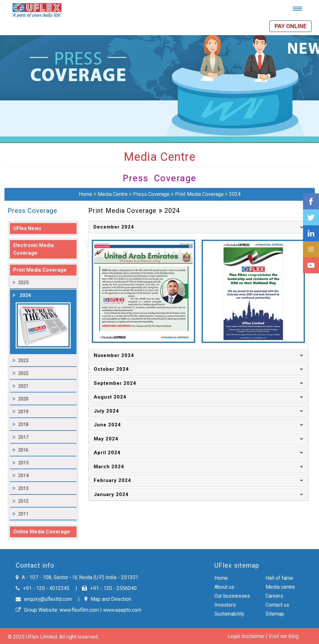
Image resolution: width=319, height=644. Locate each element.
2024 (235, 194)
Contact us (277, 605)
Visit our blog (284, 636)
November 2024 (114, 355)
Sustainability (229, 614)
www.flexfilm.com (79, 610)
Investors (225, 605)
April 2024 (107, 453)
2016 (23, 450)
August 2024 (110, 397)
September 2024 (115, 383)
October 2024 (111, 369)
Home (85, 194)
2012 (23, 501)
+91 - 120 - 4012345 (43, 588)
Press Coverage (151, 194)
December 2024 (114, 227)
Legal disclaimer (246, 636)
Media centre (280, 587)
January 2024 (111, 494)
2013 (23, 488)
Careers (274, 596)
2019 (23, 412)
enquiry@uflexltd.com (44, 599)
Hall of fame (279, 578)
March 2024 (109, 467)
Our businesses (232, 596)
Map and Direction (108, 599)
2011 (23, 514)
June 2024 (107, 425)
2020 (23, 399)
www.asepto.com (122, 610)
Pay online (291, 26)
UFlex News (27, 228)
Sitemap (275, 614)
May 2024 (106, 439)
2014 (23, 476)
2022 (23, 373)
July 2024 (106, 411)
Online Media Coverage (42, 532)
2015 (23, 463)
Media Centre (113, 194)
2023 (23, 361)
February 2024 (112, 480)
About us (224, 587)
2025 (23, 283)
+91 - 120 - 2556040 (109, 588)
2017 (23, 437)
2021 (23, 386)
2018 (23, 424)
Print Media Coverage (200, 194)
